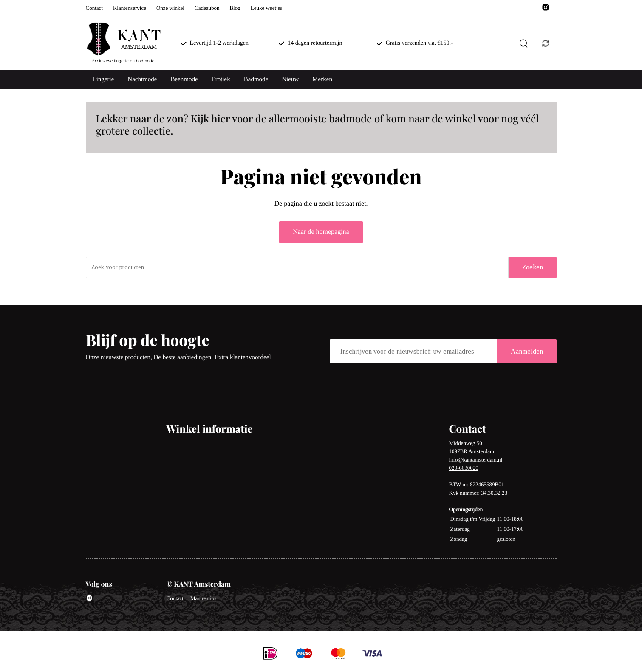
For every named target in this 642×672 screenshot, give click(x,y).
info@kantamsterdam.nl (476, 460)
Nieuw (290, 79)
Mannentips (203, 598)
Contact (94, 8)
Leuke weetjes (267, 8)
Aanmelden (527, 351)
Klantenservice (130, 8)
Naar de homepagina (321, 232)
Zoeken (533, 267)
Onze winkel (170, 8)
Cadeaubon (207, 8)
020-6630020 (464, 468)
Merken (322, 79)
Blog (235, 8)
